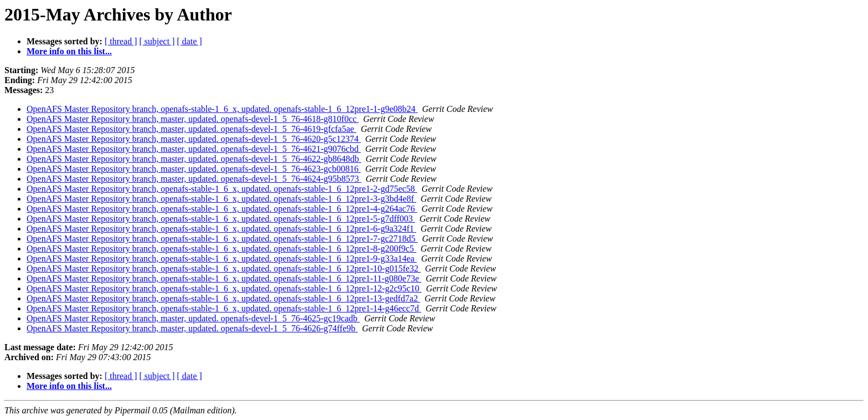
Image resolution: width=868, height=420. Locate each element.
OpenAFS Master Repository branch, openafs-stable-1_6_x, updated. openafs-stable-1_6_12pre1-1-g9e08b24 (222, 109)
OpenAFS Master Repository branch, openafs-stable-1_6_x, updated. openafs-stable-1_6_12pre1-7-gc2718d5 (222, 239)
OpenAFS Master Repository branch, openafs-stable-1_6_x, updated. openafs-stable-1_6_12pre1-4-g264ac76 (222, 209)
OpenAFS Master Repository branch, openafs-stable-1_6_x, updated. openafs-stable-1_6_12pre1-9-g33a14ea (222, 258)
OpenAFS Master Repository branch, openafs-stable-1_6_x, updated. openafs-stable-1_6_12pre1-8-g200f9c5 (221, 249)
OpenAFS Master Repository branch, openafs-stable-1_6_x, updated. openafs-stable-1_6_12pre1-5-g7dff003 (221, 219)
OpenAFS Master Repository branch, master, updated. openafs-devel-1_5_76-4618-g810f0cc (193, 119)
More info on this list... (69, 51)
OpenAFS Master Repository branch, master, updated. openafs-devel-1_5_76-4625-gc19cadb (193, 318)
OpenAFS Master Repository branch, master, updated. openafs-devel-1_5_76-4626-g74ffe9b (192, 328)
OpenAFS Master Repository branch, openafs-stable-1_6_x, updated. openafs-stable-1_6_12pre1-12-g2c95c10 (224, 288)
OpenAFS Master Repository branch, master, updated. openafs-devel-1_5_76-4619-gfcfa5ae (192, 129)
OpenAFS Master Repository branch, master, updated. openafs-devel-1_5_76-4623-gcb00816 (194, 169)
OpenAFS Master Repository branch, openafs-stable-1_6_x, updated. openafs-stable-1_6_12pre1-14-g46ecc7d (224, 308)
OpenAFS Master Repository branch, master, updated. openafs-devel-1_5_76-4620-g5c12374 (194, 139)
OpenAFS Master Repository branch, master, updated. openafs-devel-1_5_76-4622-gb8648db (194, 159)
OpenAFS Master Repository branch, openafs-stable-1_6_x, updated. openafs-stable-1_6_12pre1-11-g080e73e (224, 278)
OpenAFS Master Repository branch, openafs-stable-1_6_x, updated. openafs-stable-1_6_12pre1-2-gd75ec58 (222, 189)
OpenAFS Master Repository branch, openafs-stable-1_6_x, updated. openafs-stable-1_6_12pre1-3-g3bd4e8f (221, 199)
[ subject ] (157, 41)
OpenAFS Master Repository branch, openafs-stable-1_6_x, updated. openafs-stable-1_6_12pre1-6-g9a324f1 (221, 229)
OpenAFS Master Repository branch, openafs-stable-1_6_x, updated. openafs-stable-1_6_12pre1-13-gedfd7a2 (223, 298)
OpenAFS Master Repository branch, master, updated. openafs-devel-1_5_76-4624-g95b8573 (194, 179)
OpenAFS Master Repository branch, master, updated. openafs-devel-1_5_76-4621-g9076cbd (194, 149)
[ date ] (190, 41)
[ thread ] (121, 41)
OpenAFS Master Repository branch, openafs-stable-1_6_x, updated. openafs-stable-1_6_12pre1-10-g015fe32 (224, 268)
